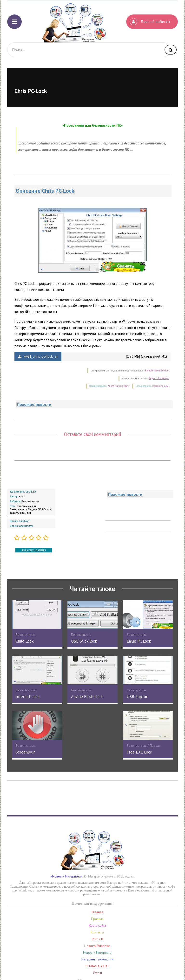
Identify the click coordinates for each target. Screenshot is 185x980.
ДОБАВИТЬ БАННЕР (34, 550)
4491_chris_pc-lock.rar (38, 356)
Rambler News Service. (157, 371)
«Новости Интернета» (66, 876)
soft (22, 496)
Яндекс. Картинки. (159, 378)
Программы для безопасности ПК (23, 508)
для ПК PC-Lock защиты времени (30, 511)
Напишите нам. (161, 386)
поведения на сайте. (119, 386)
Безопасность (30, 501)
